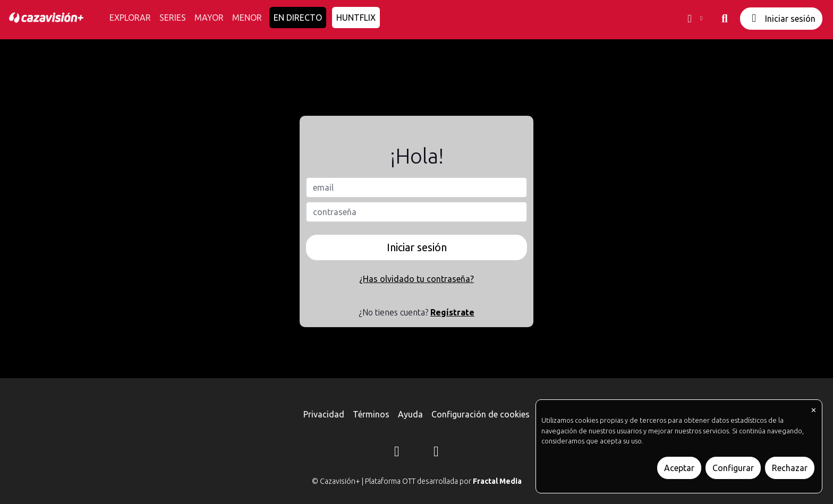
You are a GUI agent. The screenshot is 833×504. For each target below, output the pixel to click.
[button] (694, 19)
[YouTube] (436, 453)
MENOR (247, 18)
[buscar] (725, 19)
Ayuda (410, 414)
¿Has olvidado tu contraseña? (416, 279)
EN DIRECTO (298, 18)
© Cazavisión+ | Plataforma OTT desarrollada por (417, 481)
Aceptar (679, 468)
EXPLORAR (130, 18)
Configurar (733, 468)
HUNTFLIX (356, 18)
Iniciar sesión (781, 18)
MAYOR (209, 18)
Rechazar (790, 468)
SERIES (173, 18)
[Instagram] (397, 453)
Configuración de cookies (481, 414)
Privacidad (324, 414)
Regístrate (452, 312)
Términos (371, 414)
